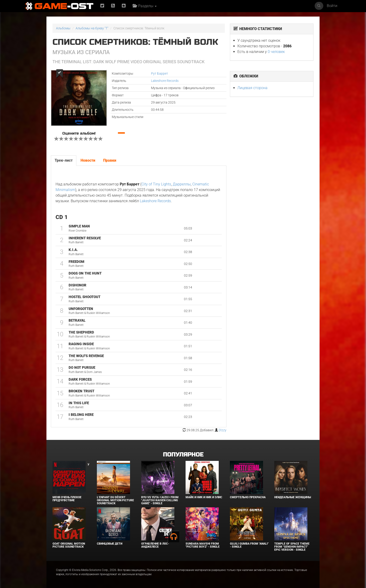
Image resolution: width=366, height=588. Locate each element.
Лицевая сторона (252, 88)
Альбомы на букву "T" (92, 28)
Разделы (145, 6)
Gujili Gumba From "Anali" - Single (249, 545)
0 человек (276, 52)
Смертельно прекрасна (248, 497)
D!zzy (223, 430)
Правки (110, 160)
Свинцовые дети (110, 544)
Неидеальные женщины (293, 497)
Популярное (183, 455)
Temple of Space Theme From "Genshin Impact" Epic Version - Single (292, 547)
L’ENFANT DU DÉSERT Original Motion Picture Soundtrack (115, 500)
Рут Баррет (160, 73)
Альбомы (63, 28)
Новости (88, 160)
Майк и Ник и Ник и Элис (204, 497)
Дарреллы (182, 184)
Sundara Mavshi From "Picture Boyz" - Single (203, 545)
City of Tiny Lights (156, 184)
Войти (332, 6)
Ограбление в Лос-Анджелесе (155, 545)
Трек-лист (64, 160)
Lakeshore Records (165, 81)
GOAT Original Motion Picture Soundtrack (69, 545)
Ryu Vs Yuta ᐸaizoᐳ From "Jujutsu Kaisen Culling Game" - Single (160, 500)
